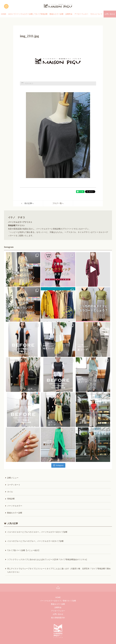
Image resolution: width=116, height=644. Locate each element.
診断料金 (69, 14)
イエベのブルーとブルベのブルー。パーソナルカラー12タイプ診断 (35, 541)
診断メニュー (13, 478)
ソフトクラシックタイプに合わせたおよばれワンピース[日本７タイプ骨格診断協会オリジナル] (47, 559)
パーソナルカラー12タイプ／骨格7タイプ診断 (58, 601)
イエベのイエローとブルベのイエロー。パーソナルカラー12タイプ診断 (37, 532)
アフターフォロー (81, 14)
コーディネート (14, 485)
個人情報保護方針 (58, 618)
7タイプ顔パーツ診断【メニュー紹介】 (24, 550)
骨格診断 (11, 499)
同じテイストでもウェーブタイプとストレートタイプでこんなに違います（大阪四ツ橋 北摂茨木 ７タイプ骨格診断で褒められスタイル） (59, 570)
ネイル (10, 492)
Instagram (58, 465)
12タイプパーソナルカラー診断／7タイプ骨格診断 (28, 14)
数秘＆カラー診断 (57, 14)
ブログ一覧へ (58, 203)
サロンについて (96, 14)
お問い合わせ (58, 614)
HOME (4, 14)
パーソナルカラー (15, 506)
